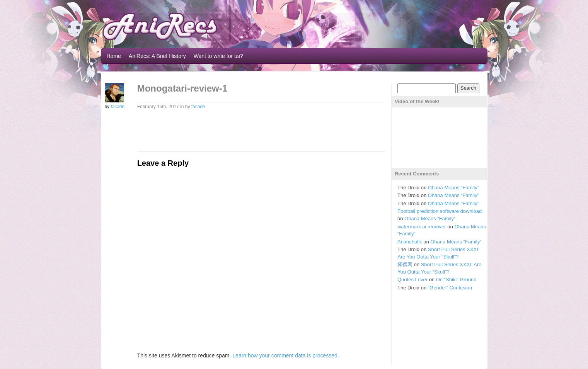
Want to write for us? (218, 56)
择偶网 (405, 264)
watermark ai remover (422, 227)
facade (118, 107)
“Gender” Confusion (450, 288)
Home (114, 56)
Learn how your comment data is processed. (285, 355)
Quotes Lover (412, 280)
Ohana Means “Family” (453, 188)
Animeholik (410, 242)
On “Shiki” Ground (456, 280)
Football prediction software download (440, 211)
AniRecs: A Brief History (157, 56)
